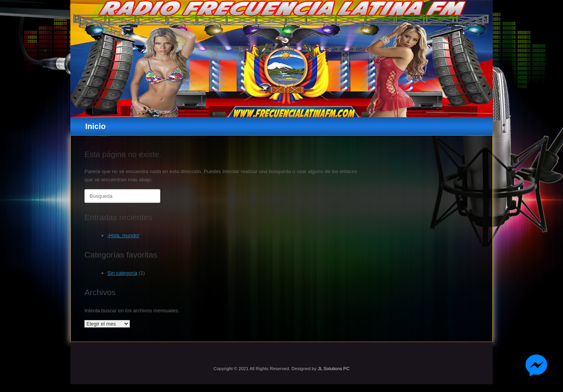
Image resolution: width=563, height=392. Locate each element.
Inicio (95, 126)
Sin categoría (123, 273)
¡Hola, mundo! (124, 235)
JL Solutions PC (334, 369)
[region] (281, 59)
